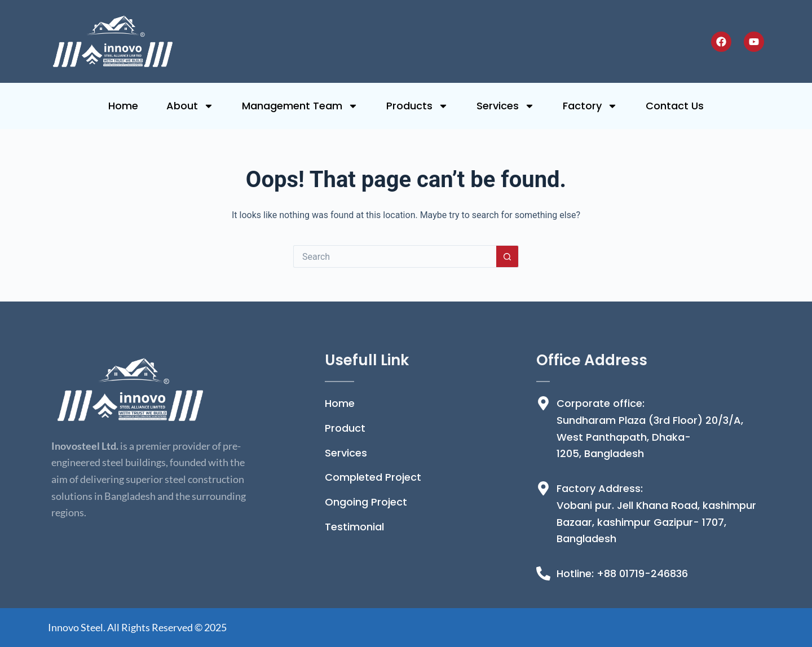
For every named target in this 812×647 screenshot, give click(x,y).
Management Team (300, 106)
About (190, 106)
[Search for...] (395, 256)
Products (417, 106)
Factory (590, 106)
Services (506, 106)
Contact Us (675, 106)
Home (123, 106)
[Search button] (507, 256)
